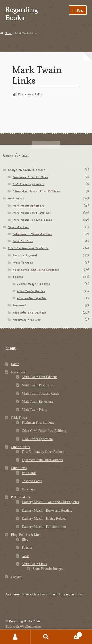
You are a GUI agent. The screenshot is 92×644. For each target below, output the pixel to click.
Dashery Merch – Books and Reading (47, 510)
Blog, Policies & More (26, 535)
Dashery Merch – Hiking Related (44, 519)
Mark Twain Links (34, 564)
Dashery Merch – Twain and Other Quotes (50, 502)
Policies (27, 548)
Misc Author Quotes (32, 298)
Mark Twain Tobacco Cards (32, 220)
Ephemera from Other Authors (42, 460)
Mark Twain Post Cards (38, 385)
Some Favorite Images (48, 569)
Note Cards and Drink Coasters (36, 270)
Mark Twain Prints (34, 410)
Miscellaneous (23, 263)
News (26, 556)
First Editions (23, 241)
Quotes (18, 277)
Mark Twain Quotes (31, 291)
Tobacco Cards (32, 481)
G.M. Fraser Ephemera (28, 184)
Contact (16, 577)
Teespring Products (27, 320)
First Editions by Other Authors (43, 452)
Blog (25, 539)
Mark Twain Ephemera (28, 206)
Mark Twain (16, 199)
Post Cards (29, 473)
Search (46, 637)
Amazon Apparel (25, 256)
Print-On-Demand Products (28, 248)
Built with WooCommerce (23, 627)
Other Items (19, 468)
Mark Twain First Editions (32, 213)
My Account (15, 637)
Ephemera (29, 489)
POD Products (20, 497)
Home (8, 33)
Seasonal (19, 305)
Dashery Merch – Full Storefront (44, 527)
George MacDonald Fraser (26, 170)
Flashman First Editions (30, 177)
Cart (72, 634)
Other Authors (18, 227)
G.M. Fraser (19, 418)
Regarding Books (22, 14)
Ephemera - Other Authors (32, 234)
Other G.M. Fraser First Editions (36, 191)
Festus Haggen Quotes (33, 284)
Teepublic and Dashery (29, 313)
